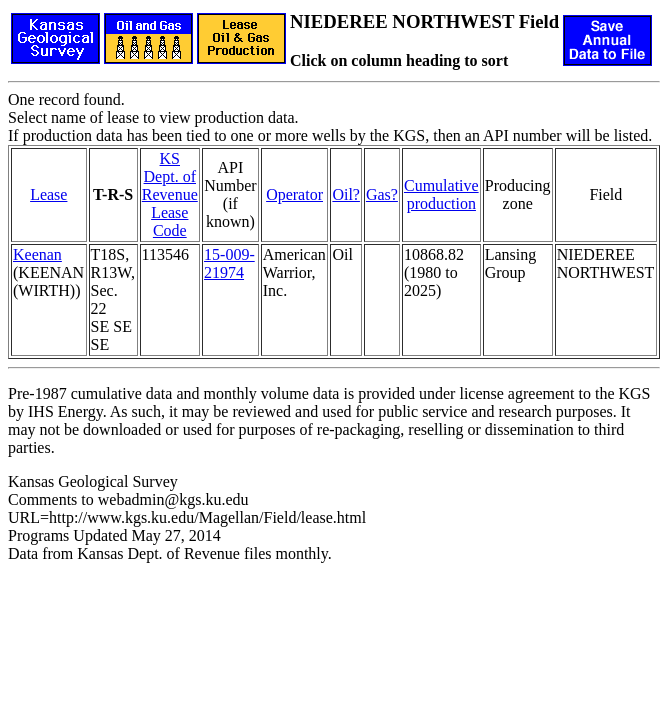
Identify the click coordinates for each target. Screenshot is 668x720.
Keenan (37, 254)
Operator (294, 194)
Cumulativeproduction (441, 194)
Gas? (382, 194)
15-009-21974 (229, 263)
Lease (48, 194)
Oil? (346, 194)
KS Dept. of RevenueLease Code (170, 194)
